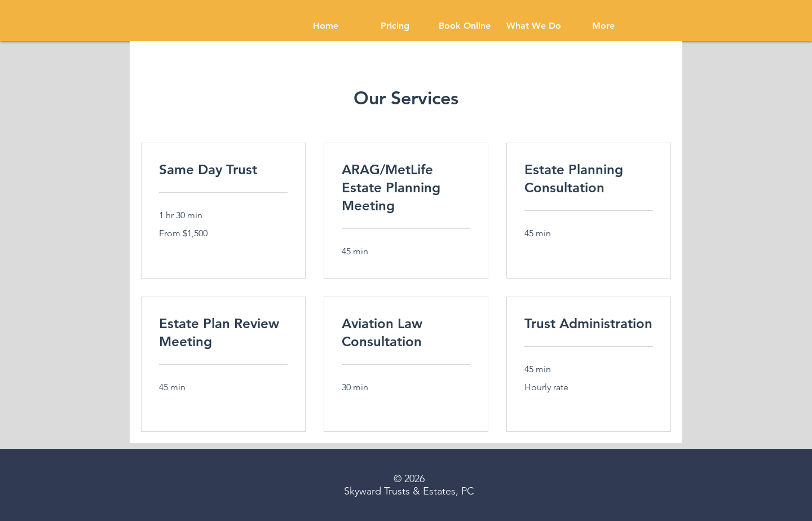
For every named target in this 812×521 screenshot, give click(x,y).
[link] (223, 170)
